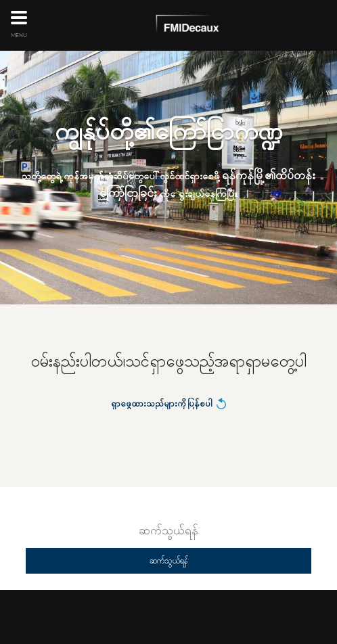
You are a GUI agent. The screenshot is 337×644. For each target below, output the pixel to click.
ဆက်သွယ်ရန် (168, 560)
